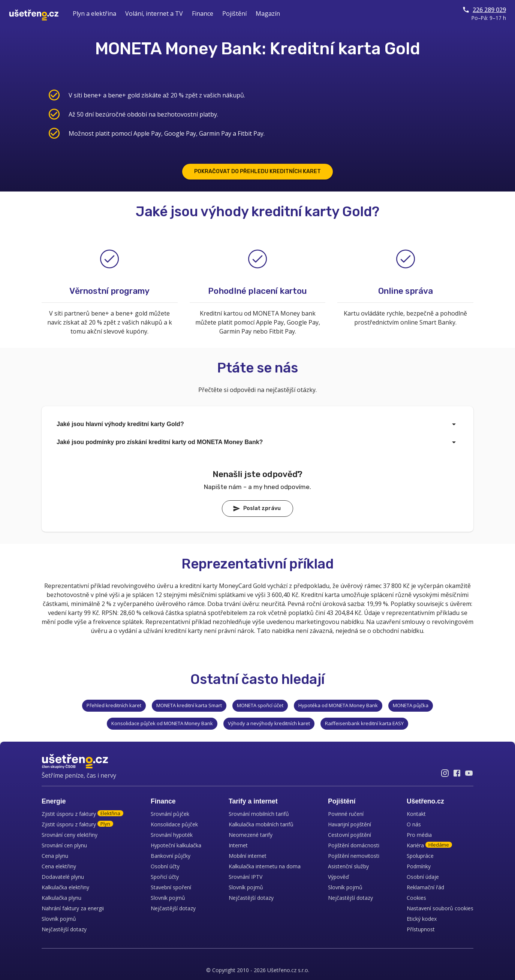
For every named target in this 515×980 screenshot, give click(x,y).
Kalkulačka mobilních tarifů (261, 824)
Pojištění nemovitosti (354, 856)
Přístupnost (421, 929)
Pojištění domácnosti (354, 845)
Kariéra (429, 845)
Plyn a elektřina (94, 13)
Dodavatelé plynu (63, 877)
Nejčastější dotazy (64, 929)
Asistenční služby (348, 866)
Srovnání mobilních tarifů (259, 814)
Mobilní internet (248, 856)
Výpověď (338, 877)
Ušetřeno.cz (425, 801)
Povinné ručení (346, 814)
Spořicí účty (165, 877)
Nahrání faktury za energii (73, 908)
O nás (414, 824)
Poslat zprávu (257, 509)
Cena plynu (55, 856)
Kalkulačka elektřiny (65, 887)
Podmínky (419, 866)
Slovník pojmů (59, 919)
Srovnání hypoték (172, 835)
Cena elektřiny (59, 866)
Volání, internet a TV (154, 13)
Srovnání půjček (170, 814)
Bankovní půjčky (171, 856)
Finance (203, 13)
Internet (238, 845)
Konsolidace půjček (174, 824)
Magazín (268, 13)
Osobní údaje (423, 877)
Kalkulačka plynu (61, 898)
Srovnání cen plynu (64, 845)
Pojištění (234, 13)
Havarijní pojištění (350, 824)
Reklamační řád (425, 887)
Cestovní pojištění (350, 835)
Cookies (416, 898)
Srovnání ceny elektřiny (70, 835)
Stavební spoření (171, 887)
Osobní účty (165, 866)
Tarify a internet (253, 801)
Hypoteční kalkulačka (176, 845)
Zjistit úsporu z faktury (82, 814)
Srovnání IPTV (246, 877)
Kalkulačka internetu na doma (265, 866)
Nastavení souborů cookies (440, 908)
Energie (54, 801)
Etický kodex (422, 919)
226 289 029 (484, 10)
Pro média (419, 835)
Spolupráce (420, 856)
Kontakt (416, 814)
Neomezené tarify (251, 835)
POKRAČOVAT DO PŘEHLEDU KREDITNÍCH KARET (257, 171)
